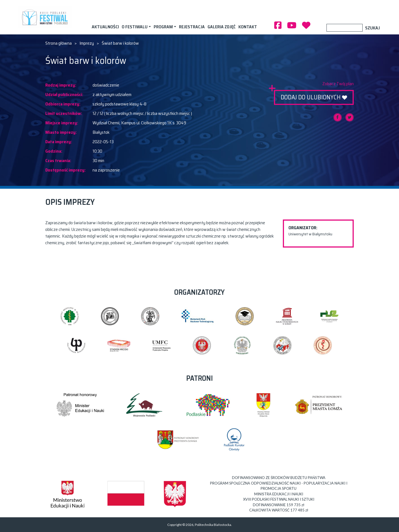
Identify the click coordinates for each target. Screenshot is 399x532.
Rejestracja (192, 27)
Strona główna (58, 43)
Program (163, 27)
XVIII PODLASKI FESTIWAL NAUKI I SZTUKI (46, 17)
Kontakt (248, 27)
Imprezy (87, 43)
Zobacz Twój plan (338, 84)
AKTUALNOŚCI (105, 27)
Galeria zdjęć (222, 27)
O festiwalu (135, 27)
